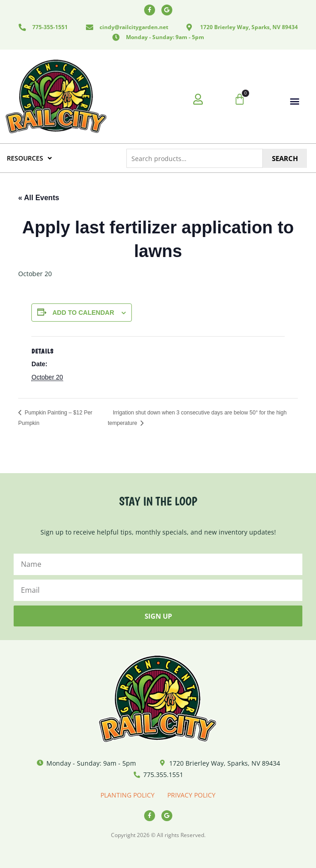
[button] (294, 101)
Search (285, 158)
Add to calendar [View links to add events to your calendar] (83, 313)
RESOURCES (29, 158)
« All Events (39, 198)
